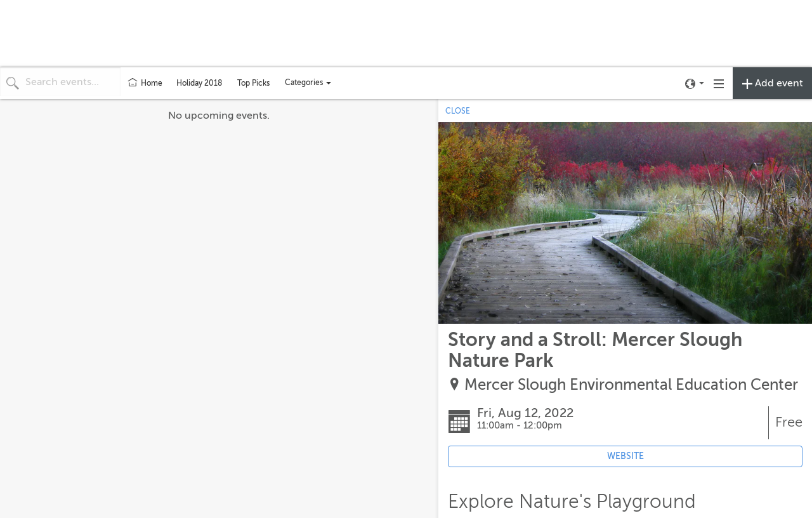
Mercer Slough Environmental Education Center (631, 385)
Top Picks (253, 83)
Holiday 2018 (199, 83)
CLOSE (458, 111)
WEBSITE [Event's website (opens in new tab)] (625, 456)
